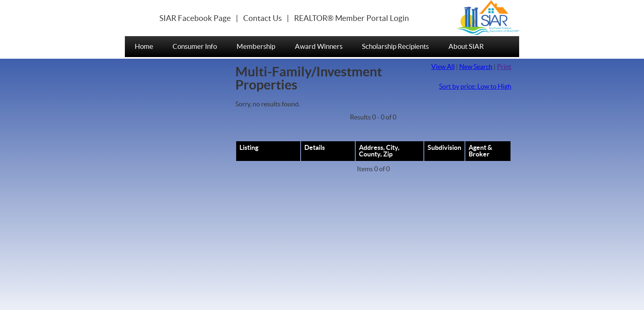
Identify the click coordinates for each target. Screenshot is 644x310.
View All (443, 67)
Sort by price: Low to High (475, 87)
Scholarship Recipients (395, 47)
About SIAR (466, 47)
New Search (476, 67)
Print (504, 67)
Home (144, 47)
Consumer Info (195, 47)
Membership (256, 47)
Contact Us (262, 18)
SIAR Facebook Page (195, 18)
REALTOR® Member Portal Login (352, 18)
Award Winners (319, 47)
